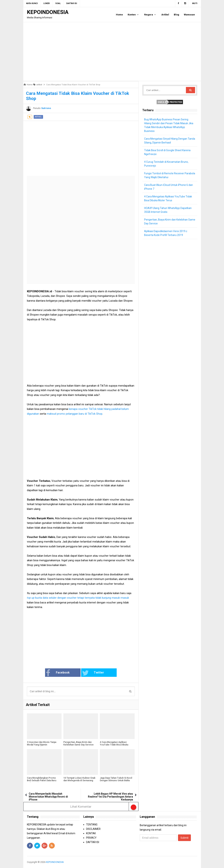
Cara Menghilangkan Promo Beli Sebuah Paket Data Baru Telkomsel (42, 780)
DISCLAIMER (93, 829)
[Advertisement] (112, 52)
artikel (38, 117)
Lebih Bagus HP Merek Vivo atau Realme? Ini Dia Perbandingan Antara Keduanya (110, 797)
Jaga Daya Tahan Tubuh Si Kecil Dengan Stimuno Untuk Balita (116, 779)
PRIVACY (91, 838)
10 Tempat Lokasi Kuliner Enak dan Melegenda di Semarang (79, 779)
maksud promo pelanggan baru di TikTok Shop (75, 414)
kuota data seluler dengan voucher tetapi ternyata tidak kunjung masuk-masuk (78, 598)
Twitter (93, 673)
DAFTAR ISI (93, 842)
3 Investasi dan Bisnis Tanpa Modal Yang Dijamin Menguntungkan (42, 745)
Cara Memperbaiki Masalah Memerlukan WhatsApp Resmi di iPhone (48, 797)
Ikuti (195, 3)
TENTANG (92, 825)
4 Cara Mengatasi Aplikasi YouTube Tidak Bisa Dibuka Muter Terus (114, 745)
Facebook (58, 673)
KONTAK (91, 833)
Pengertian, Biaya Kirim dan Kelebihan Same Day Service (78, 743)
